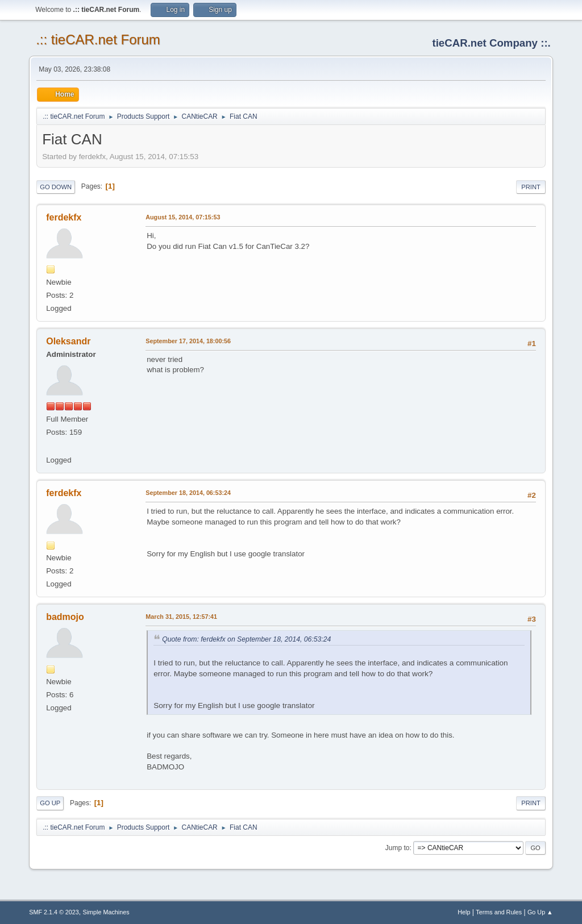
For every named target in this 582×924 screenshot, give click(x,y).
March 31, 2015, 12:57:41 (181, 617)
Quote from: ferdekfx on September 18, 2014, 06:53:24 (246, 639)
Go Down (56, 187)
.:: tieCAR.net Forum (98, 39)
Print (531, 187)
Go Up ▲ (540, 912)
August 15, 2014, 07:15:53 (183, 217)
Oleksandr (68, 341)
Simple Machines (106, 912)
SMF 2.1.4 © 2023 (54, 912)
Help (464, 912)
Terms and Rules (499, 912)
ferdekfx (64, 217)
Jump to (398, 848)
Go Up (50, 803)
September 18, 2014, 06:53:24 (188, 493)
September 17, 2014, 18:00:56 (188, 341)
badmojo (65, 617)
